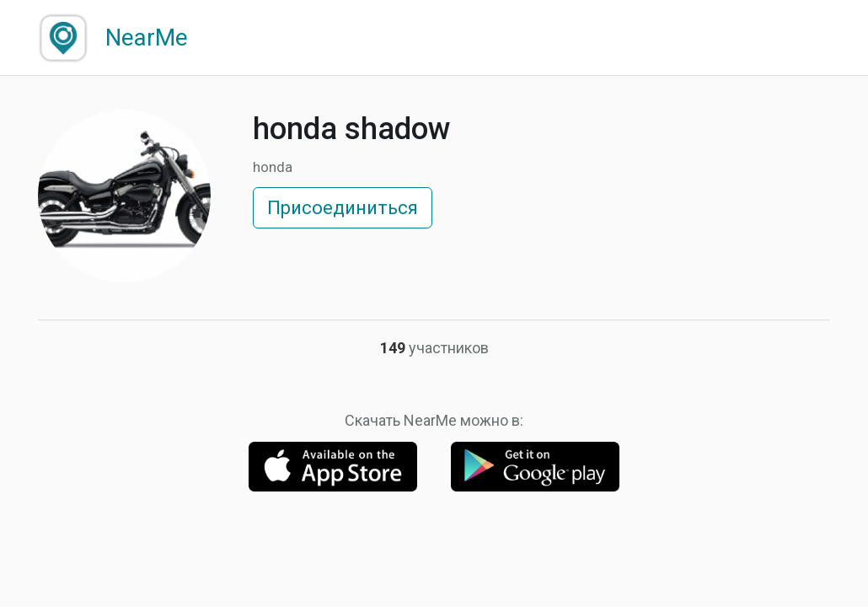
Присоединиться (343, 208)
